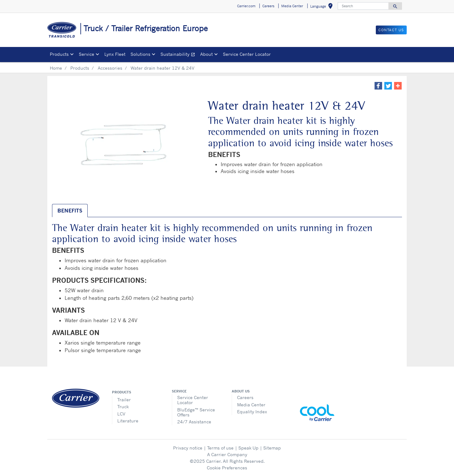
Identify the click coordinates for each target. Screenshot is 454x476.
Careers (245, 397)
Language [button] (323, 7)
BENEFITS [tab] (70, 211)
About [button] (207, 54)
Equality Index (252, 412)
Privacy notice (188, 448)
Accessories (110, 68)
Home (56, 68)
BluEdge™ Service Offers (196, 412)
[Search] (363, 6)
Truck (123, 406)
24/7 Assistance (194, 422)
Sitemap (272, 448)
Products (80, 68)
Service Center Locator (247, 54)
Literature (128, 421)
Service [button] (87, 54)
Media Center (251, 405)
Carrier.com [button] (246, 6)
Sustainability (179, 55)
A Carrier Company (227, 454)
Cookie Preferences (227, 468)
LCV (121, 414)
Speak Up (248, 448)
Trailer (124, 400)
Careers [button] (268, 6)
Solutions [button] (140, 54)
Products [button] (59, 54)
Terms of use (220, 448)
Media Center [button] (292, 6)
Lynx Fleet (115, 54)
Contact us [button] (391, 30)
